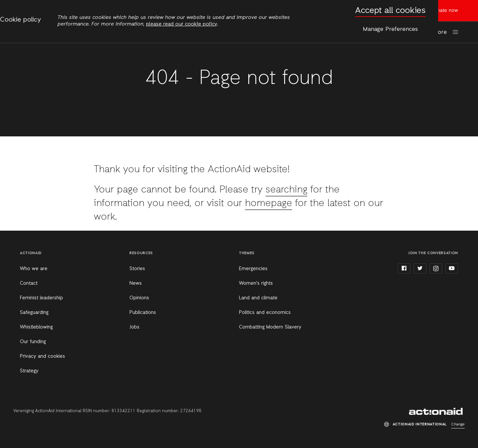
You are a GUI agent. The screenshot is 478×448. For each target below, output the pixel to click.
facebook (404, 268)
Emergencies (253, 269)
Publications (143, 313)
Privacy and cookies (42, 356)
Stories (137, 269)
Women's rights (256, 283)
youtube (452, 268)
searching (286, 190)
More (440, 32)
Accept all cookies (390, 11)
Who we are (34, 269)
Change (458, 424)
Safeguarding (34, 313)
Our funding (33, 342)
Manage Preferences (390, 29)
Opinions (139, 298)
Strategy (29, 371)
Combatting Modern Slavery (270, 327)
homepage (269, 203)
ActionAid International (437, 411)
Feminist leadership (41, 298)
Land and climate (258, 298)
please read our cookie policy (182, 24)
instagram (436, 268)
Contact (29, 283)
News (136, 283)
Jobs (134, 327)
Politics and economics (265, 313)
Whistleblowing (36, 327)
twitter (420, 268)
